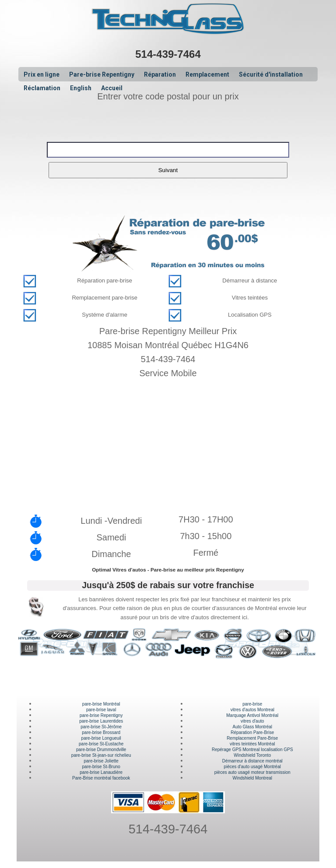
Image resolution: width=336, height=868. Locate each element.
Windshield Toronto (252, 755)
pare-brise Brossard (101, 732)
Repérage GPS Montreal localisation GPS (252, 750)
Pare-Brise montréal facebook (101, 778)
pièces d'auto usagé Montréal (252, 767)
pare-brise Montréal (101, 704)
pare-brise (252, 704)
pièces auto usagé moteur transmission (252, 772)
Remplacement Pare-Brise (252, 738)
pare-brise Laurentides (101, 721)
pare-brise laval (101, 710)
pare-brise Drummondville (101, 750)
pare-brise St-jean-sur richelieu (101, 755)
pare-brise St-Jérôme (101, 727)
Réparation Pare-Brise (252, 732)
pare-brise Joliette (101, 761)
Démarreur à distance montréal (252, 761)
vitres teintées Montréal (252, 744)
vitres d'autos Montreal (252, 710)
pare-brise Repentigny (101, 715)
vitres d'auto (252, 721)
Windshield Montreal (252, 778)
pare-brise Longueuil (101, 738)
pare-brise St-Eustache (101, 744)
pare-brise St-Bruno (101, 767)
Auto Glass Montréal (252, 727)
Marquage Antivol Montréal (252, 715)
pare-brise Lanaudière (101, 772)
